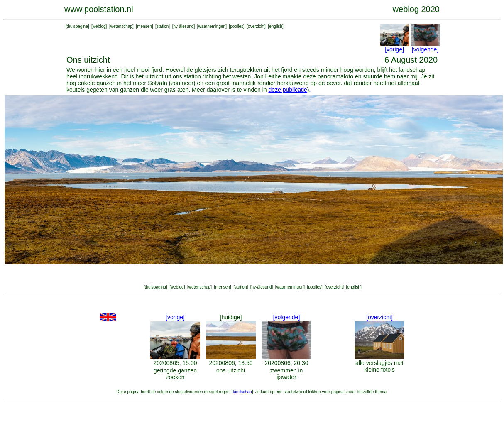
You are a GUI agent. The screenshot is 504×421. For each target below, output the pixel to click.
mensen (144, 26)
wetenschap (121, 26)
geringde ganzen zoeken (175, 374)
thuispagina (77, 26)
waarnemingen (212, 26)
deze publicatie (287, 90)
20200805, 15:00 (175, 363)
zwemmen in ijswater (287, 374)
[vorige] (394, 49)
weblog (99, 26)
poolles (237, 26)
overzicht (256, 26)
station (163, 26)
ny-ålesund (183, 26)
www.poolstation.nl (99, 9)
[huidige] (231, 317)
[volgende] (425, 49)
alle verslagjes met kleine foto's (379, 366)
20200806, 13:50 (231, 363)
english (276, 26)
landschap (242, 392)
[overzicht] (379, 317)
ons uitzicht (231, 370)
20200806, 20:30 (286, 363)
